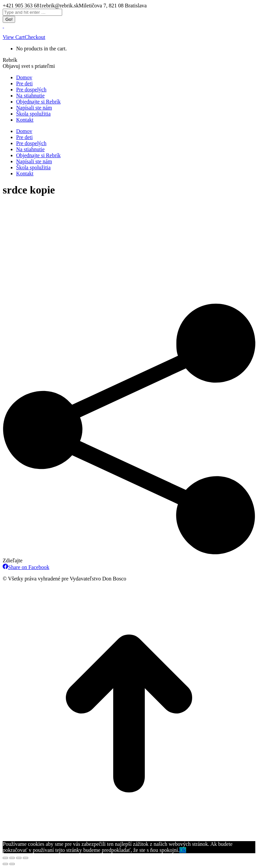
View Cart (14, 37)
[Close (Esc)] (5, 858)
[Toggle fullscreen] (19, 858)
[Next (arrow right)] (12, 864)
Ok (183, 850)
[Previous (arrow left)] (5, 864)
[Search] (32, 12)
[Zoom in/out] (26, 858)
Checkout (35, 37)
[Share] (12, 858)
